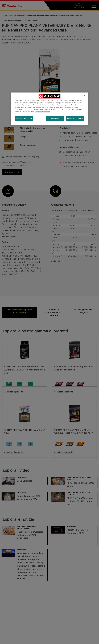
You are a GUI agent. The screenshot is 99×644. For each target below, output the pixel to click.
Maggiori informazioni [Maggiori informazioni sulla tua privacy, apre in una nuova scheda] (43, 112)
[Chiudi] (85, 95)
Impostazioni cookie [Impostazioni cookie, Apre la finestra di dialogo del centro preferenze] (24, 119)
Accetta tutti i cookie (75, 119)
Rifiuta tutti (55, 119)
